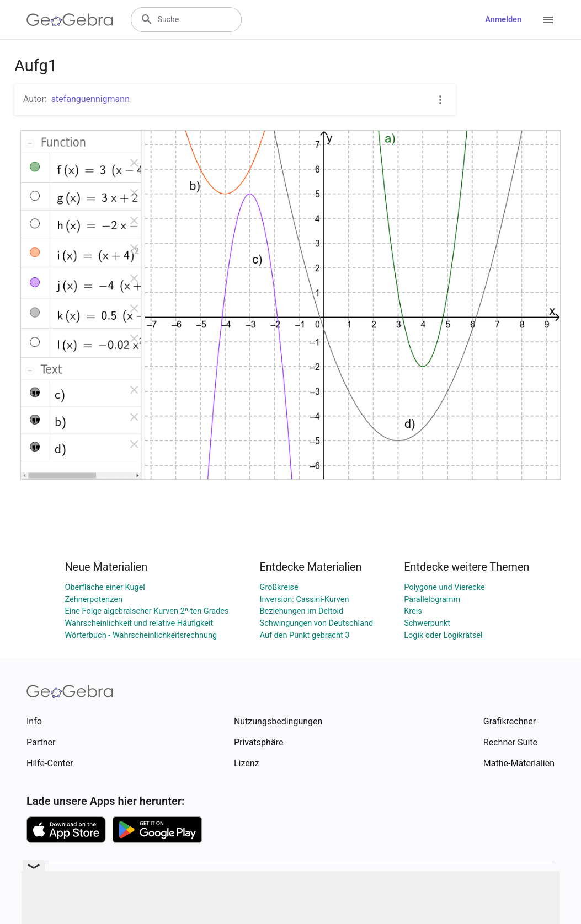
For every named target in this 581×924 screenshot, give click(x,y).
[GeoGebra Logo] (70, 20)
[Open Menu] (548, 20)
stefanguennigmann (90, 99)
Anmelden (503, 20)
